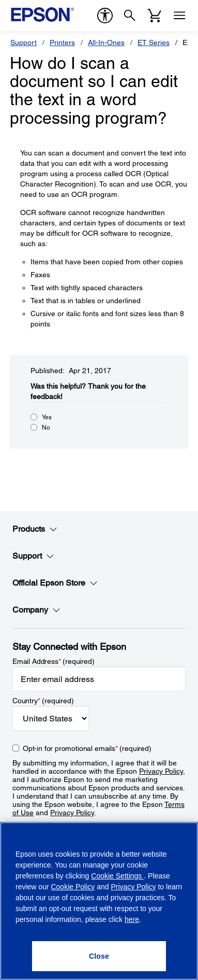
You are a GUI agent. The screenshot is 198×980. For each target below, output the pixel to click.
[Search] (130, 16)
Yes (47, 417)
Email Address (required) (54, 661)
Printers (62, 42)
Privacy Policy (161, 771)
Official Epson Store (55, 583)
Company (36, 610)
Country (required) (43, 701)
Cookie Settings (117, 876)
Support (24, 42)
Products (35, 529)
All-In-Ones (106, 42)
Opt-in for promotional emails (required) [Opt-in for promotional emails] (87, 748)
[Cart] (155, 16)
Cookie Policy (73, 887)
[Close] (99, 956)
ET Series (154, 42)
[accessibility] (105, 16)
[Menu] (179, 16)
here (132, 919)
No (46, 428)
